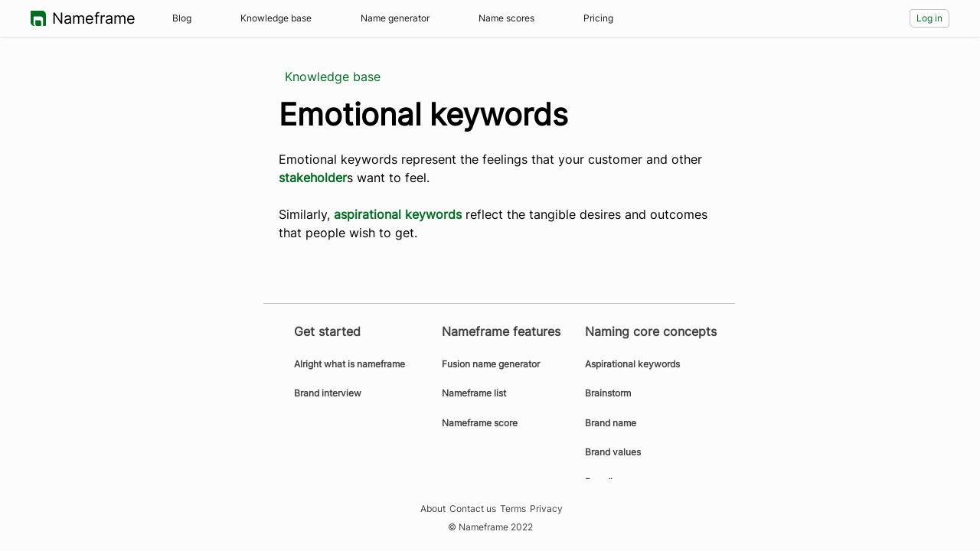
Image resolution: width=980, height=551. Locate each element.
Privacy (546, 509)
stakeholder (313, 178)
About (433, 509)
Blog (182, 18)
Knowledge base (276, 18)
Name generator (395, 18)
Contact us (473, 509)
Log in (929, 18)
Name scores (506, 18)
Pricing (598, 18)
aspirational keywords (398, 214)
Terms (513, 509)
